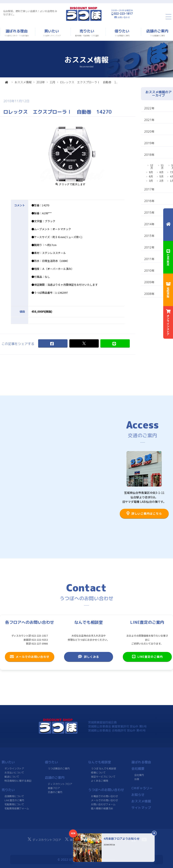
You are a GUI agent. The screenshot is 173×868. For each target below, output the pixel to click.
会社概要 (138, 769)
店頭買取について (14, 796)
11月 (52, 82)
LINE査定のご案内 (147, 657)
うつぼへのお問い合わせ (106, 790)
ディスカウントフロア (60, 784)
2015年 (149, 213)
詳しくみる (89, 657)
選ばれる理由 (141, 762)
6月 (151, 176)
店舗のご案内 (55, 778)
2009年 (149, 282)
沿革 (137, 779)
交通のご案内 (55, 792)
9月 (151, 172)
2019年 (149, 143)
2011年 (149, 259)
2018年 (41, 82)
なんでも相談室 (100, 762)
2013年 (149, 236)
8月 (162, 172)
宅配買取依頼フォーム (17, 808)
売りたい (8, 790)
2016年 (149, 201)
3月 (151, 181)
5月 (162, 176)
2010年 (149, 271)
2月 (162, 181)
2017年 (149, 189)
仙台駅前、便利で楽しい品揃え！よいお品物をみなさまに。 (30, 13)
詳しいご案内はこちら (144, 513)
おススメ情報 (23, 82)
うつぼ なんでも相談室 (104, 769)
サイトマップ (141, 808)
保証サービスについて (103, 777)
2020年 (149, 131)
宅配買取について (14, 804)
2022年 (149, 108)
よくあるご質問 (100, 781)
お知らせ (138, 795)
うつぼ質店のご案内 (59, 769)
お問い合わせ (124, 17)
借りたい (51, 762)
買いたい (8, 762)
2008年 (149, 294)
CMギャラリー (142, 788)
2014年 (149, 224)
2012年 (149, 247)
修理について (98, 773)
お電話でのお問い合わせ (104, 796)
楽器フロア (54, 788)
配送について (12, 777)
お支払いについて (14, 773)
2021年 (149, 120)
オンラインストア (14, 769)
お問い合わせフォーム (103, 804)
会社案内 (139, 775)
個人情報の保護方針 (102, 808)
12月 (152, 167)
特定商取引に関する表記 (18, 781)
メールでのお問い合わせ (30, 657)
